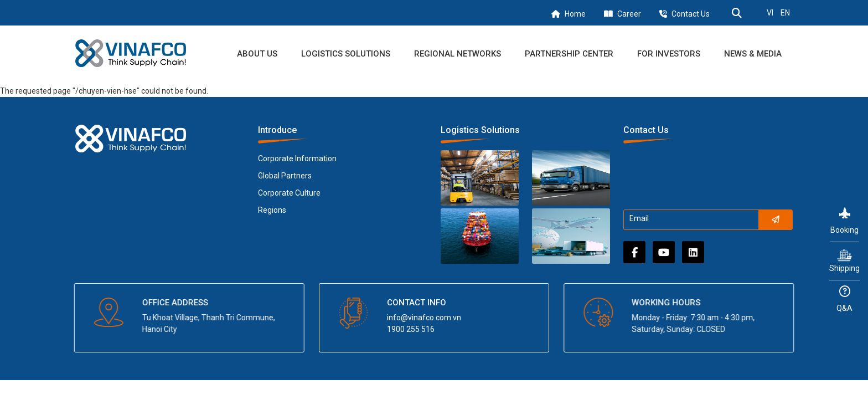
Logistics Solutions (346, 54)
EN (785, 13)
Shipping (844, 260)
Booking (844, 221)
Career (629, 14)
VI (770, 13)
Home (575, 14)
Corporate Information (297, 158)
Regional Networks (458, 54)
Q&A (844, 299)
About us (257, 54)
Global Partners (285, 176)
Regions (272, 210)
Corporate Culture (289, 193)
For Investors (669, 54)
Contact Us (691, 14)
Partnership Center (569, 54)
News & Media (753, 54)
